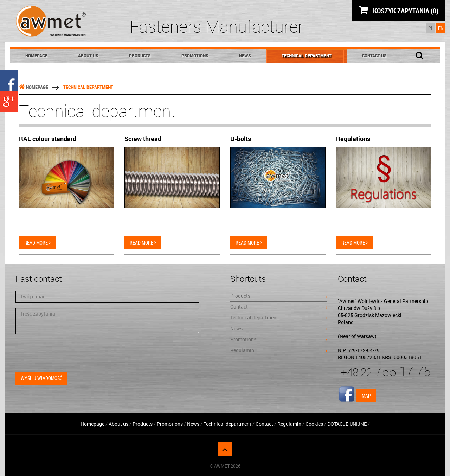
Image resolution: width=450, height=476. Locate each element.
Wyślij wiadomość (41, 378)
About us (88, 55)
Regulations (353, 139)
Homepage (36, 55)
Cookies (314, 424)
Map (366, 396)
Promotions (195, 55)
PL (431, 28)
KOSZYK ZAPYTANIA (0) (399, 10)
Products (140, 55)
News (245, 55)
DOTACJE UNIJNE (347, 424)
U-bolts (241, 139)
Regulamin (279, 350)
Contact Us (374, 55)
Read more (37, 243)
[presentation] (69, 353)
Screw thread (143, 139)
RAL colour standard (48, 139)
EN (441, 28)
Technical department (307, 55)
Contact (279, 307)
